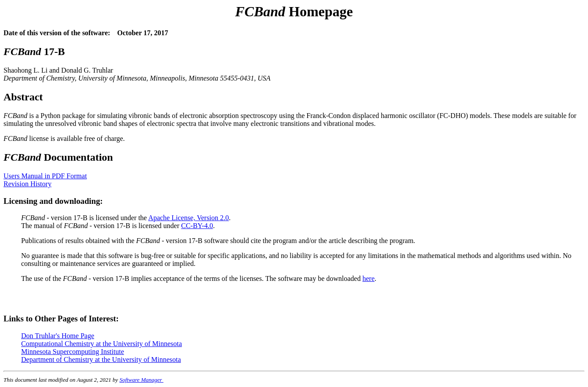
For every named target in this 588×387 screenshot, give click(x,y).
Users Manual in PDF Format (45, 176)
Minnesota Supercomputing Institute (73, 352)
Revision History (28, 184)
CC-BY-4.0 (197, 226)
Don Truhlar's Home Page (58, 336)
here (368, 278)
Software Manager (141, 380)
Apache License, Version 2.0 (189, 218)
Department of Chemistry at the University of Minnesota (101, 359)
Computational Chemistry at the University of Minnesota (101, 344)
